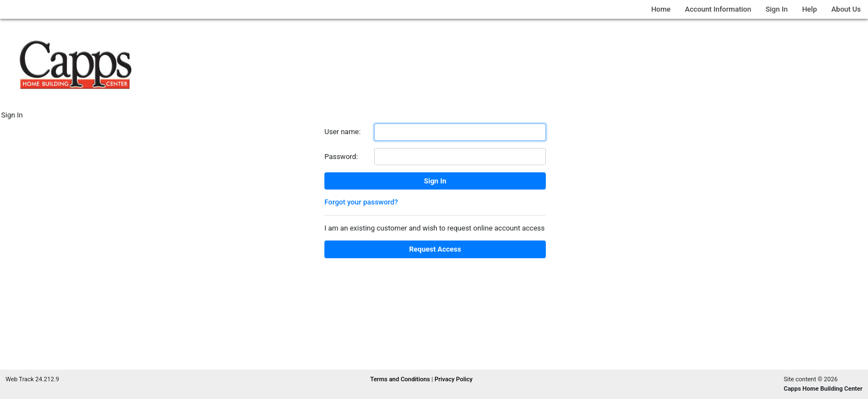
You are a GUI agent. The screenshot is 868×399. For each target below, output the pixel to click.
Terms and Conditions (401, 379)
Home (661, 9)
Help (810, 9)
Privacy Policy (454, 379)
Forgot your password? (361, 202)
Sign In (777, 9)
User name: (342, 132)
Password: (341, 157)
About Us (846, 9)
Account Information (718, 9)
